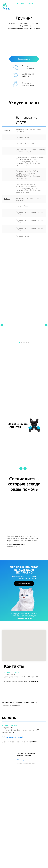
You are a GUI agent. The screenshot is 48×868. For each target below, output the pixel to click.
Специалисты (18, 761)
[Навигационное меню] (45, 6)
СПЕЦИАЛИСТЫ (30, 833)
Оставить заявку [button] (24, 642)
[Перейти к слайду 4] (25, 401)
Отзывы (27, 761)
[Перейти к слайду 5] (27, 401)
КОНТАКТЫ (29, 836)
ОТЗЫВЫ (20, 836)
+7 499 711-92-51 (26, 4)
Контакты (34, 761)
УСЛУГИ (19, 833)
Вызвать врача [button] (24, 59)
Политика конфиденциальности (26, 844)
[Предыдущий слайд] (2, 384)
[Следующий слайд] (46, 384)
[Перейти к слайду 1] (19, 401)
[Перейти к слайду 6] (29, 401)
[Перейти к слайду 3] (23, 401)
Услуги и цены (7, 761)
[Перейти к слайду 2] (21, 401)
